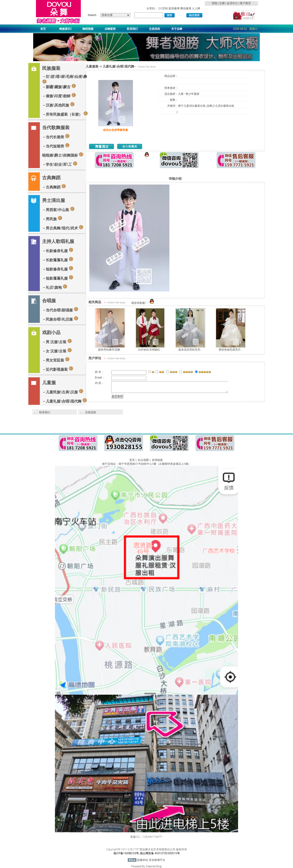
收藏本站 (143, 860)
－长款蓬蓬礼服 (58, 259)
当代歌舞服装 (56, 128)
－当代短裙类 (56, 146)
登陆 (214, 3)
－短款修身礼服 (58, 269)
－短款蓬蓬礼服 (58, 278)
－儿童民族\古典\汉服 (63, 392)
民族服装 (51, 68)
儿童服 (49, 383)
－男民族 (52, 218)
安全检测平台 (157, 860)
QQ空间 (163, 8)
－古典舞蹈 (54, 187)
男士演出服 (54, 200)
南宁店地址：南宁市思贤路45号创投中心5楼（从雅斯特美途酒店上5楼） (146, 464)
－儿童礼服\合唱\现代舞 (65, 401)
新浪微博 (174, 8)
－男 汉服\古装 (57, 341)
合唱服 (49, 301)
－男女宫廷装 (56, 360)
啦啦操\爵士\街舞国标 (63, 155)
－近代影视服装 (58, 369)
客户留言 (245, 3)
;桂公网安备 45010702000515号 (160, 853)
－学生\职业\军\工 (60, 164)
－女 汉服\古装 (57, 351)
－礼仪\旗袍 (55, 287)
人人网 (196, 8)
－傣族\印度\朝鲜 (59, 95)
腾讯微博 (186, 8)
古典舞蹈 (51, 178)
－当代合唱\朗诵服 (60, 310)
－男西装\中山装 (58, 209)
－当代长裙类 (56, 136)
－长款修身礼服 (58, 250)
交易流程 (91, 412)
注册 (222, 3)
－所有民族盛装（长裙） (65, 114)
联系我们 (45, 412)
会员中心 (232, 3)
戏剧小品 (51, 332)
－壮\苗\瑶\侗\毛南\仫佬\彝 (65, 79)
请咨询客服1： (143, 303)
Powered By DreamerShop (147, 866)
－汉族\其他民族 (58, 105)
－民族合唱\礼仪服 (60, 319)
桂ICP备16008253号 (126, 853)
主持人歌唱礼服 (58, 241)
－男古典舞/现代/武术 (63, 228)
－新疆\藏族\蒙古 (59, 86)
